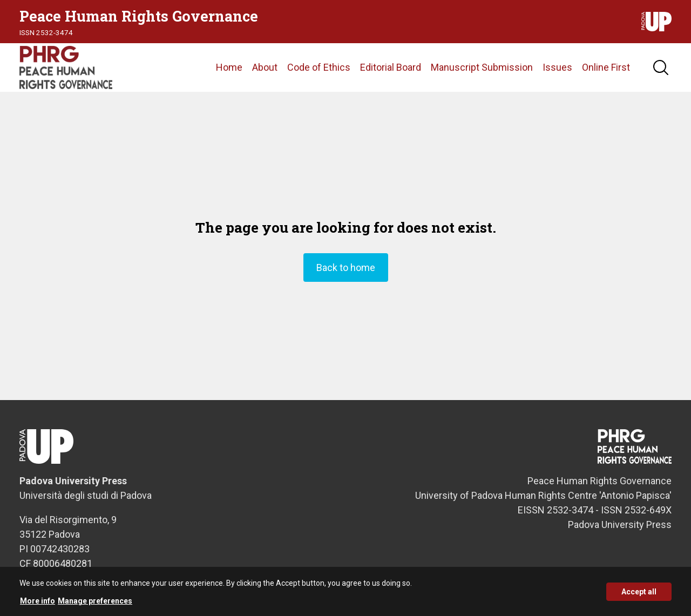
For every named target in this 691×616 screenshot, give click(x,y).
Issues (557, 67)
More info (38, 603)
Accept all (639, 594)
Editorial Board (391, 67)
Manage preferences (95, 603)
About (265, 67)
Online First (606, 67)
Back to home (346, 268)
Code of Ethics (319, 67)
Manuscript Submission (482, 67)
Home (229, 67)
